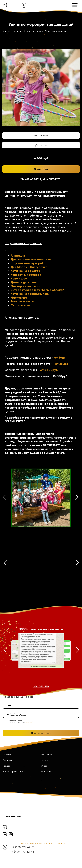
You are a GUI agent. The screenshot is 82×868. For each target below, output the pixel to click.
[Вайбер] (5, 5)
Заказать (41, 169)
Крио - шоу (19, 278)
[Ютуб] (11, 834)
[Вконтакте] (5, 834)
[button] (77, 498)
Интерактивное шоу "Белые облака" (37, 290)
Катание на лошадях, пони (30, 294)
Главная (7, 754)
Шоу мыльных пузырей (27, 263)
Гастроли (8, 760)
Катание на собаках (25, 271)
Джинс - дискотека (24, 282)
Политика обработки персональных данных (43, 843)
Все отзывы (41, 686)
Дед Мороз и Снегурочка (29, 267)
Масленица (19, 298)
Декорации (47, 754)
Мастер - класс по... (25, 286)
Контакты (46, 772)
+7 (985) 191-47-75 (23, 847)
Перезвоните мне (41, 733)
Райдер (7, 766)
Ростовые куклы (23, 301)
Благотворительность (14, 772)
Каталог (45, 760)
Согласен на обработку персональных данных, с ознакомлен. (20, 722)
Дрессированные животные (31, 259)
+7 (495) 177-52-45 (22, 852)
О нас (44, 766)
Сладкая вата (21, 305)
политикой (29, 722)
